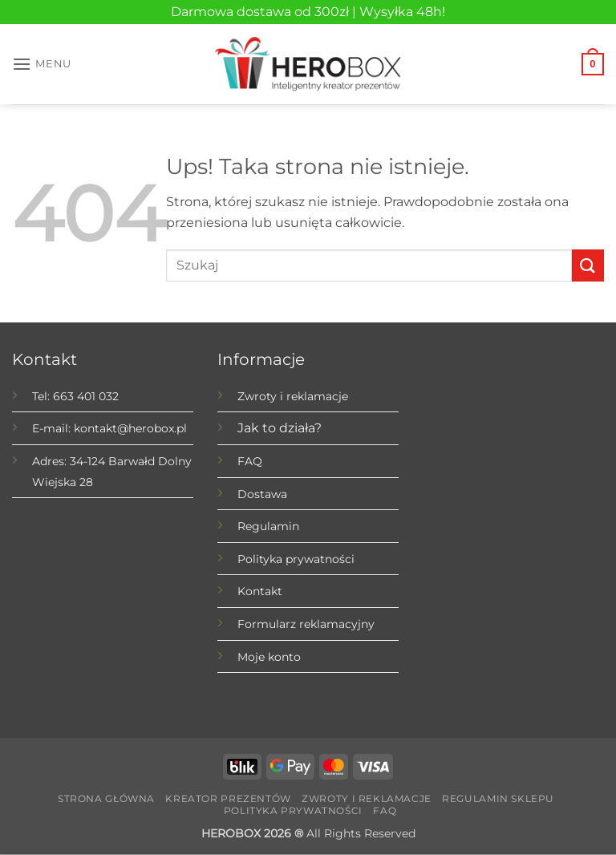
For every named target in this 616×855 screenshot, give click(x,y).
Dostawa (262, 494)
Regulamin (268, 526)
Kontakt (260, 591)
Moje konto (269, 657)
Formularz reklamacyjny (306, 624)
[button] (42, 64)
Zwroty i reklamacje (293, 396)
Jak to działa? (280, 428)
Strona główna (106, 798)
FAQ (250, 461)
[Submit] (588, 265)
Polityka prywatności (296, 559)
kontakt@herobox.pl (130, 428)
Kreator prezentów (228, 798)
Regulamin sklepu (498, 798)
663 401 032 (86, 396)
